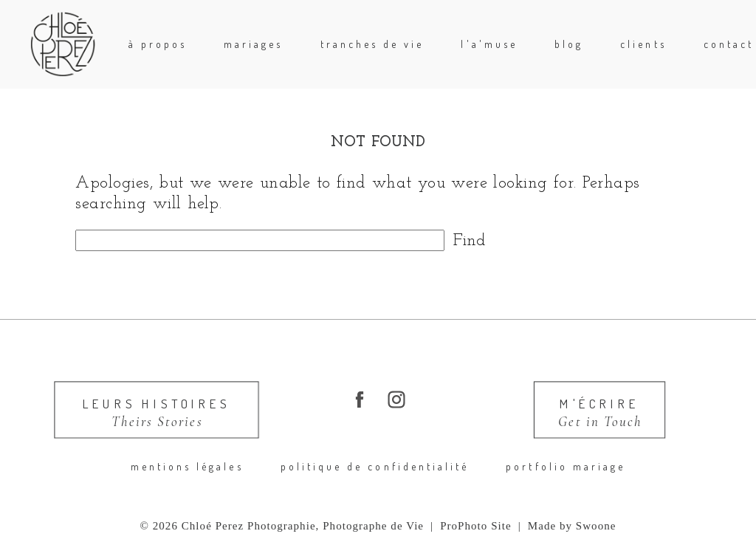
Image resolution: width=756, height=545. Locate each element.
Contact (729, 44)
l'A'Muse (489, 44)
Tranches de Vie (372, 44)
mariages (253, 44)
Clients (643, 44)
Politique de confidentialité (375, 467)
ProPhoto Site (476, 526)
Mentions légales (187, 467)
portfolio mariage (566, 467)
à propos (158, 44)
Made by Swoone (572, 526)
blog (569, 44)
